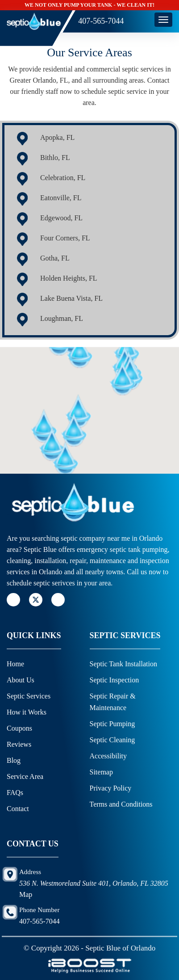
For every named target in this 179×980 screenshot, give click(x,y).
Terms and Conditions (121, 804)
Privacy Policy (111, 788)
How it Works (27, 712)
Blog (14, 760)
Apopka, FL (57, 137)
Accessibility (108, 756)
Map (26, 894)
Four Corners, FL (65, 238)
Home (15, 664)
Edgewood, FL (61, 218)
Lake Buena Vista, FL (71, 298)
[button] (85, 384)
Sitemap (101, 772)
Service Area (25, 776)
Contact (18, 809)
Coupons (19, 728)
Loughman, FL (62, 318)
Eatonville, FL (61, 198)
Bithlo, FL (55, 158)
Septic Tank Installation (123, 664)
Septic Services (29, 696)
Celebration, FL (63, 178)
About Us (21, 680)
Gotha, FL (55, 258)
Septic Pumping (113, 724)
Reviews (19, 744)
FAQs (15, 793)
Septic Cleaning (113, 740)
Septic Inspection (114, 680)
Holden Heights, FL (69, 278)
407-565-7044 (101, 21)
